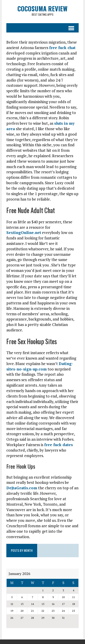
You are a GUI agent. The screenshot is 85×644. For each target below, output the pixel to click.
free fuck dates (58, 445)
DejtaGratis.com (22, 488)
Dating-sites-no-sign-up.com (40, 366)
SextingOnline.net (24, 232)
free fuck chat (62, 48)
